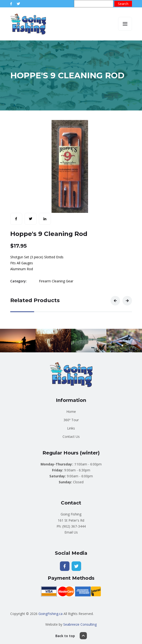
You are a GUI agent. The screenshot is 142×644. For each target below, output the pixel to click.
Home (71, 412)
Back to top (71, 636)
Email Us (71, 532)
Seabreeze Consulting (80, 624)
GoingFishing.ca (50, 614)
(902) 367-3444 (74, 526)
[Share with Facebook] (16, 219)
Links (71, 428)
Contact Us (71, 437)
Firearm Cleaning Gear (56, 281)
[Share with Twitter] (31, 219)
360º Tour (71, 420)
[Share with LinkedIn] (45, 219)
